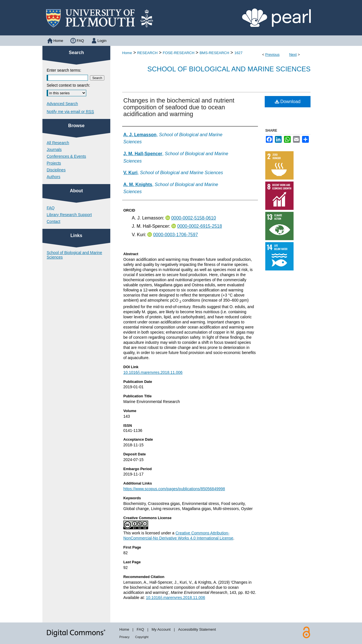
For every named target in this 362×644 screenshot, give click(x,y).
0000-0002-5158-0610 (193, 218)
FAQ (51, 208)
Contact (53, 221)
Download (288, 102)
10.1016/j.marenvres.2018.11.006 (153, 372)
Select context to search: (68, 85)
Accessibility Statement (197, 629)
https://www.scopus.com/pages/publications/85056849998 (174, 489)
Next (293, 55)
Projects (54, 163)
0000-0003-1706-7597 (175, 235)
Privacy (124, 637)
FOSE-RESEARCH (178, 53)
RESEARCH (147, 53)
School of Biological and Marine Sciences (229, 69)
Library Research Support (69, 215)
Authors (53, 177)
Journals (54, 150)
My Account (161, 629)
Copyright (142, 637)
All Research (58, 143)
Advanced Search (62, 104)
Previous (272, 55)
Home (127, 53)
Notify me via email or (70, 112)
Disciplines (56, 170)
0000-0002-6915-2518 (199, 226)
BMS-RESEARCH (215, 53)
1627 (239, 53)
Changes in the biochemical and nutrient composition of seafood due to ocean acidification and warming (179, 107)
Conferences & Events (66, 156)
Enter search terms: (64, 70)
